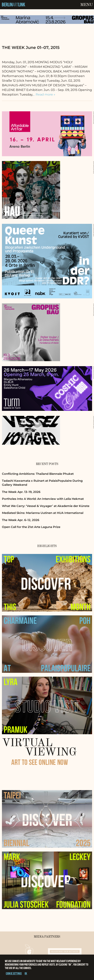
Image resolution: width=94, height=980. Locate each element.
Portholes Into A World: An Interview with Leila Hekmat (43, 499)
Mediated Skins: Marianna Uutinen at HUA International (43, 513)
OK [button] (26, 973)
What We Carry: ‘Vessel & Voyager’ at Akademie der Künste (46, 506)
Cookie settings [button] (14, 973)
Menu (86, 5)
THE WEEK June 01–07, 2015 (31, 47)
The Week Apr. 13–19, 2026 (21, 492)
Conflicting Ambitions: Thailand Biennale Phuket (38, 474)
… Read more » (44, 94)
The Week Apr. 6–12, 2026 (21, 520)
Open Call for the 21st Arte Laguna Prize (31, 527)
